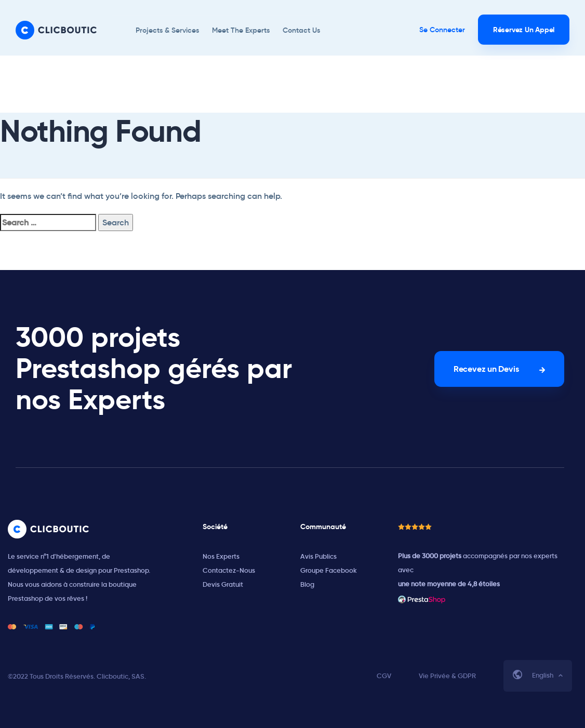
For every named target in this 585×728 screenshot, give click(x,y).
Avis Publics (318, 556)
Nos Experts (221, 556)
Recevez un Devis (486, 369)
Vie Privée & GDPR (447, 676)
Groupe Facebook (329, 570)
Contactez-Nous (229, 570)
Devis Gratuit (223, 584)
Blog (307, 584)
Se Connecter (442, 30)
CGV (384, 676)
